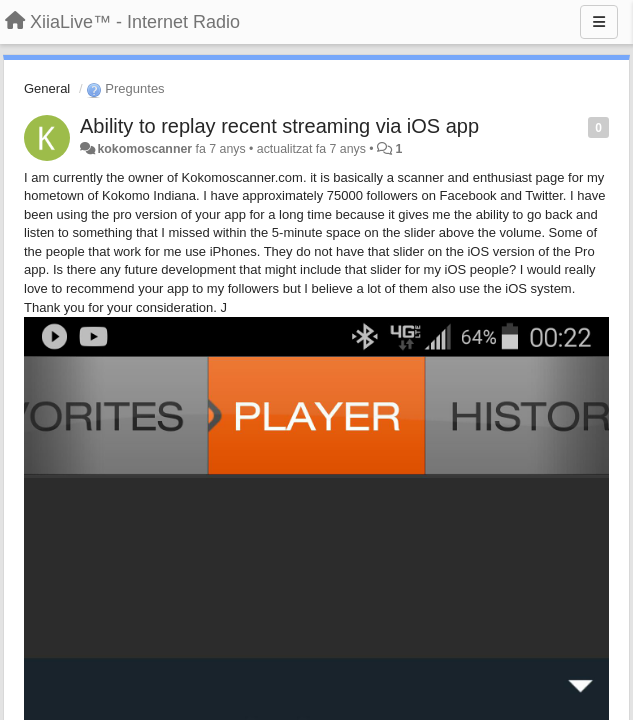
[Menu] (599, 22)
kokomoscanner (144, 149)
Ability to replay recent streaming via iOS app (279, 126)
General (47, 88)
